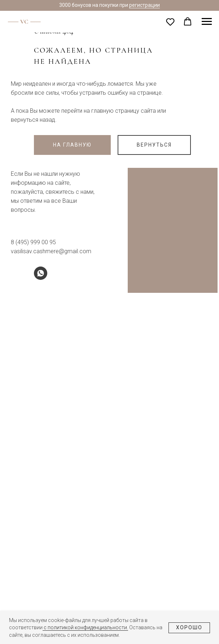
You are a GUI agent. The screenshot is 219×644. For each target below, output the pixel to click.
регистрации (144, 5)
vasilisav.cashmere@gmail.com (51, 251)
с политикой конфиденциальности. (85, 627)
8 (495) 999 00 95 (33, 242)
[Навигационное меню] (207, 22)
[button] (170, 22)
